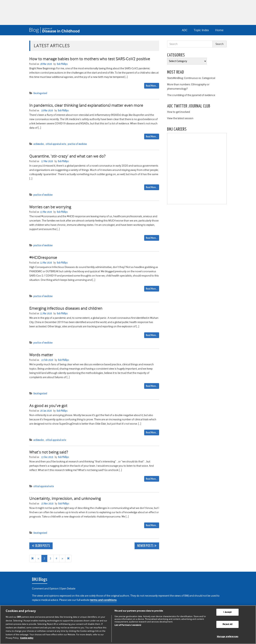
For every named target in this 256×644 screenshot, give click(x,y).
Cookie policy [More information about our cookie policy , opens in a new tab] (27, 638)
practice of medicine (77, 144)
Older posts (42, 546)
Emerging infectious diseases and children (66, 308)
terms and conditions (103, 600)
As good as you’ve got (48, 406)
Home (219, 30)
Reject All (227, 624)
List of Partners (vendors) (128, 625)
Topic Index (201, 30)
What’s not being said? (49, 452)
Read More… (152, 86)
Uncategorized (40, 93)
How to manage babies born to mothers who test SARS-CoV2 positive (90, 59)
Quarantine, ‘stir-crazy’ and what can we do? (67, 156)
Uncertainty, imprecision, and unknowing (65, 498)
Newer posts (145, 546)
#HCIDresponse (43, 257)
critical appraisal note (56, 144)
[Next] (68, 558)
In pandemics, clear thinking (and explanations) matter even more (86, 105)
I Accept (227, 612)
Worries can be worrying (50, 207)
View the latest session (180, 118)
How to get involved (178, 112)
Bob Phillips (62, 64)
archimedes (39, 144)
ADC (185, 30)
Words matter (41, 355)
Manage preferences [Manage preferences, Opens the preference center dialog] (228, 637)
